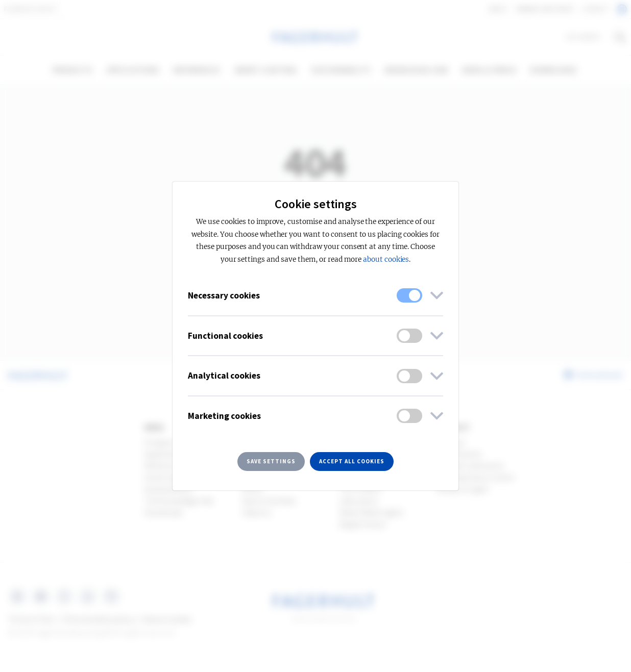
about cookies (386, 259)
